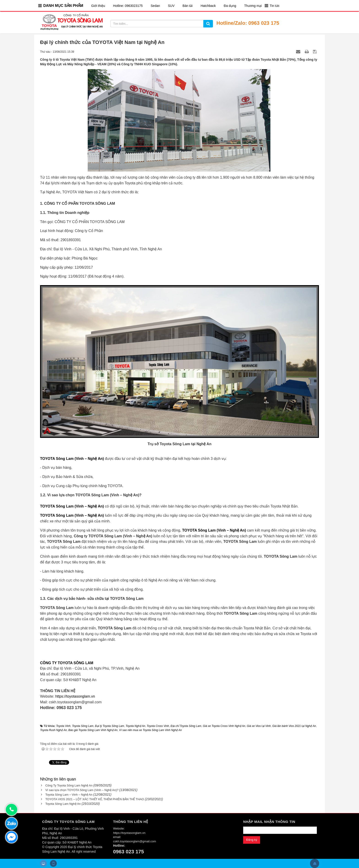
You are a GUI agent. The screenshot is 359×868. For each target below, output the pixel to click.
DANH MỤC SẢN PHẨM (63, 6)
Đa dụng (230, 6)
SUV (171, 6)
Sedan (155, 6)
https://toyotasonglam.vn (75, 696)
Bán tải (188, 6)
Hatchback (208, 6)
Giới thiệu (98, 6)
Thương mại (253, 6)
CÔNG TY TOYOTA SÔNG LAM (67, 663)
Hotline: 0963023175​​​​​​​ (128, 6)
